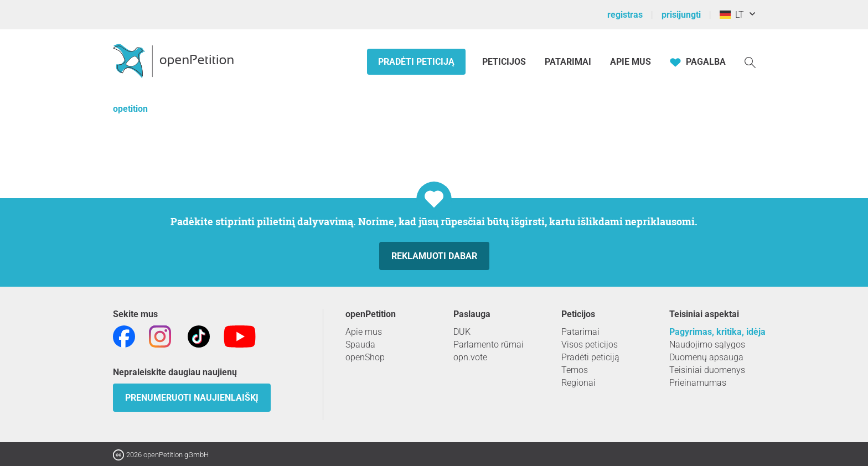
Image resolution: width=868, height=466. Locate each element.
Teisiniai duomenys (707, 370)
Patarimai (568, 62)
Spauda (360, 345)
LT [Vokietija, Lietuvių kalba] (732, 15)
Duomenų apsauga (706, 357)
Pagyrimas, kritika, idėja (717, 332)
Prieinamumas (698, 383)
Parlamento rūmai (489, 345)
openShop (365, 357)
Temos (575, 370)
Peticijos (505, 62)
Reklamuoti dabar (434, 256)
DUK (462, 332)
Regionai (578, 383)
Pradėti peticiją (416, 62)
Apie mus (631, 62)
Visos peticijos (590, 345)
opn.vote (470, 357)
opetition (130, 109)
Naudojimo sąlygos (707, 345)
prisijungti (681, 15)
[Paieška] (750, 62)
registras (625, 15)
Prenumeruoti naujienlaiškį (192, 398)
